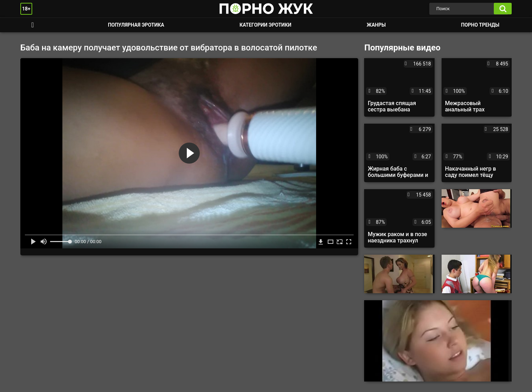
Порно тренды (480, 25)
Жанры (376, 25)
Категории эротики (265, 25)
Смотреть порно (33, 25)
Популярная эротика (136, 25)
